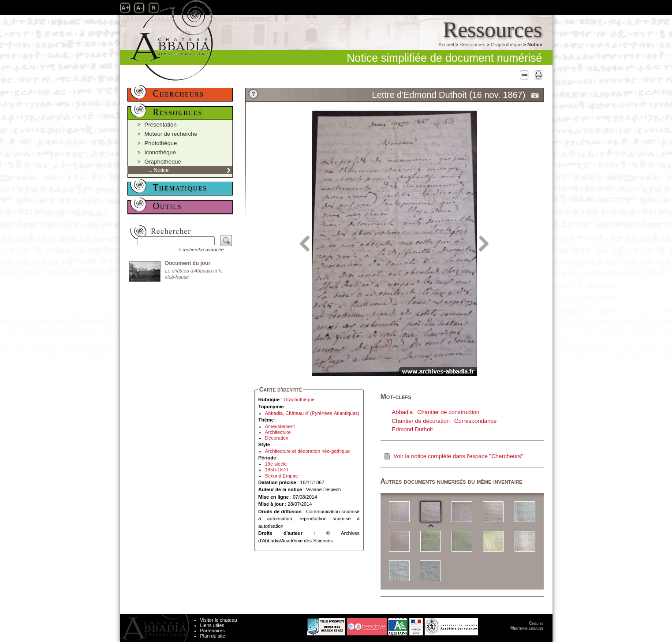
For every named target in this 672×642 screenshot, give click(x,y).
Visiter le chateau (219, 620)
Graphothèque (506, 45)
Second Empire (282, 476)
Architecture (278, 432)
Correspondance (475, 421)
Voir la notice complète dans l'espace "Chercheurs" (459, 456)
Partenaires (213, 631)
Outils (168, 206)
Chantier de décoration (421, 421)
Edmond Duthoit (413, 429)
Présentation (161, 125)
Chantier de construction (448, 412)
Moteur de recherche (171, 134)
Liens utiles (212, 625)
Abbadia (403, 412)
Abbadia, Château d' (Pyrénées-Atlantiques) (312, 413)
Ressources (472, 45)
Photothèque (161, 143)
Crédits (536, 623)
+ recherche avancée (201, 250)
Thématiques (180, 187)
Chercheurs (179, 93)
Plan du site (213, 636)
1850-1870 (277, 470)
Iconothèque (161, 152)
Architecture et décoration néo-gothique (308, 451)
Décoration (277, 438)
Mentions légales (527, 628)
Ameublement (280, 426)
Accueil (446, 45)
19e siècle (276, 464)
